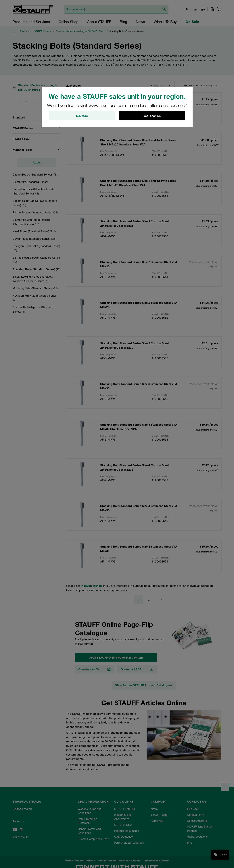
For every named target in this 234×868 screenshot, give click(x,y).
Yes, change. (152, 116)
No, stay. (82, 116)
